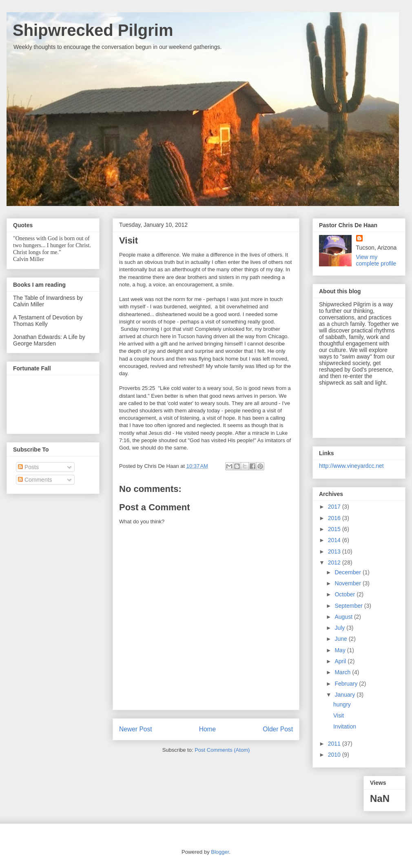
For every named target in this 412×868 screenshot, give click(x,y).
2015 (335, 529)
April (341, 661)
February (347, 684)
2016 (335, 518)
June (341, 639)
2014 (335, 540)
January (346, 695)
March (343, 672)
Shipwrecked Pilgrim (93, 30)
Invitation (345, 726)
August (344, 617)
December (348, 572)
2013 (335, 551)
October (346, 594)
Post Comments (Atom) (222, 750)
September (349, 606)
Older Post (278, 729)
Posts (28, 467)
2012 (335, 562)
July (340, 628)
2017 (335, 507)
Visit (339, 715)
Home (208, 729)
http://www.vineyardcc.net (351, 466)
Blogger (220, 852)
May (341, 650)
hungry (342, 704)
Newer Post (136, 729)
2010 (335, 755)
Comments (35, 480)
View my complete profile (376, 260)
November (348, 583)
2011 (335, 744)
